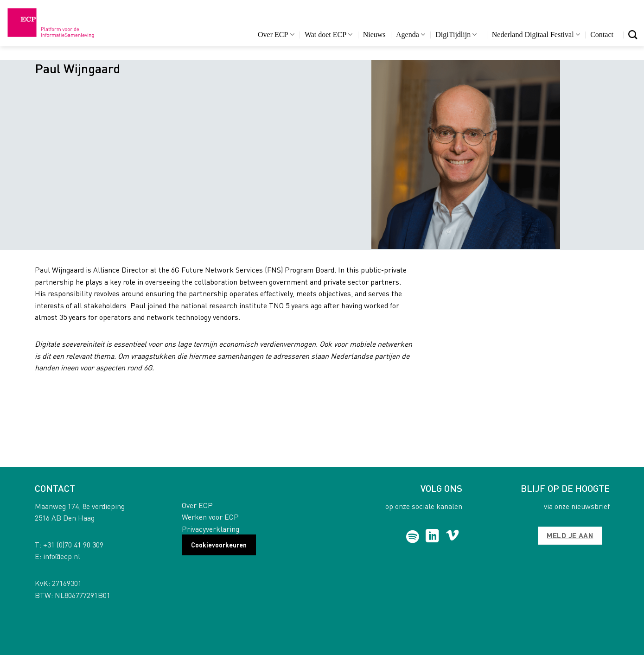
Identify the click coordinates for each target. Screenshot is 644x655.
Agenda (411, 35)
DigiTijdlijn (456, 35)
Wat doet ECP (328, 35)
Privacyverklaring (210, 529)
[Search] (633, 35)
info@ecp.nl (62, 556)
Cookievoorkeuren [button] (219, 545)
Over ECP (276, 35)
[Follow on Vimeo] (452, 537)
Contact (602, 35)
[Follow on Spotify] (412, 537)
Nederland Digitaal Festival (536, 35)
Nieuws (374, 35)
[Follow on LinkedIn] (432, 537)
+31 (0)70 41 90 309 (73, 544)
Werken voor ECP (210, 517)
